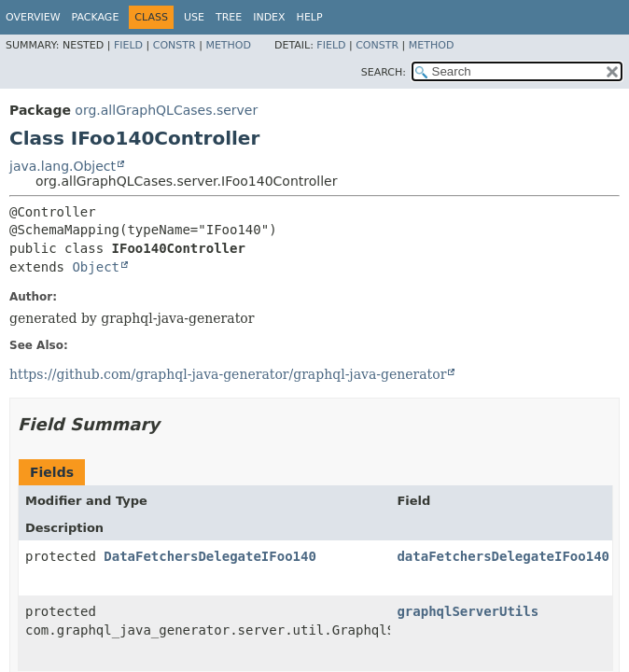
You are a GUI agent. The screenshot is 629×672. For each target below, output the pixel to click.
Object (96, 267)
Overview (33, 17)
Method (228, 45)
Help (310, 17)
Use (194, 17)
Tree (229, 17)
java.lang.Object (63, 166)
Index (269, 17)
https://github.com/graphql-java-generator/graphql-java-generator (228, 374)
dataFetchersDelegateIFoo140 (503, 556)
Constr (175, 45)
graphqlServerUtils (468, 611)
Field (128, 45)
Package (96, 17)
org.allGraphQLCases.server (166, 110)
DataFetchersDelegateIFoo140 (210, 556)
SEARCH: (384, 72)
